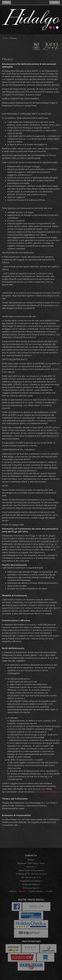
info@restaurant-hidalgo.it (48, 792)
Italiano (55, 2)
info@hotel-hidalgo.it (31, 884)
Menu (7, 2)
